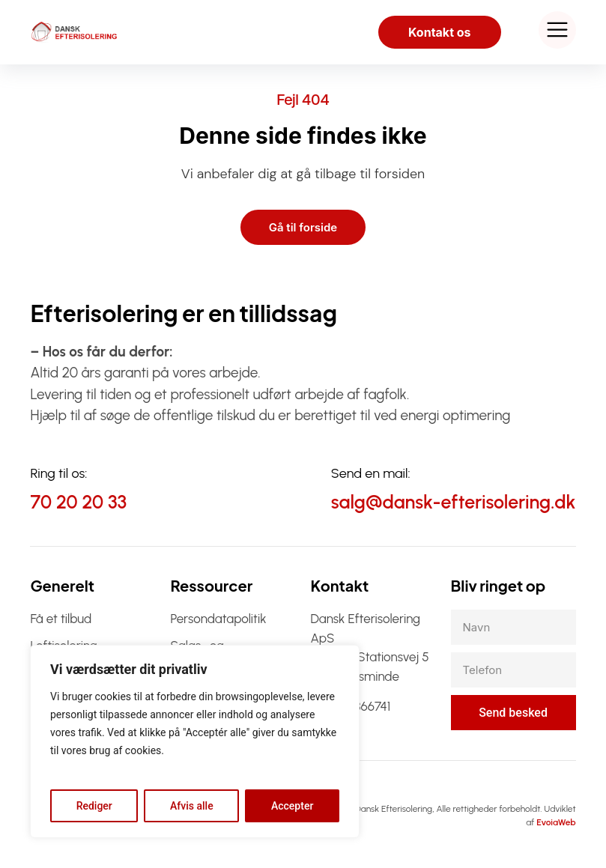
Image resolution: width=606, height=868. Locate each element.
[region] (195, 741)
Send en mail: (371, 473)
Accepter (292, 806)
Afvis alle (192, 806)
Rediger (94, 806)
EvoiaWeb (556, 822)
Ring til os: (58, 473)
